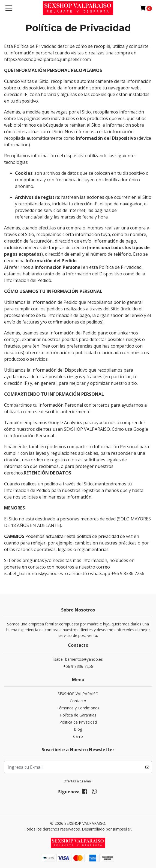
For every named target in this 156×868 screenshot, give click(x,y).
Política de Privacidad (78, 722)
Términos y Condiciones (78, 708)
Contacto (78, 701)
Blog (78, 729)
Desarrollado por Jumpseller (106, 829)
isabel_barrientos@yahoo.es (78, 659)
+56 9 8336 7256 (78, 666)
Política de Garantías (78, 715)
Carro (78, 736)
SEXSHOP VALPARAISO (78, 694)
